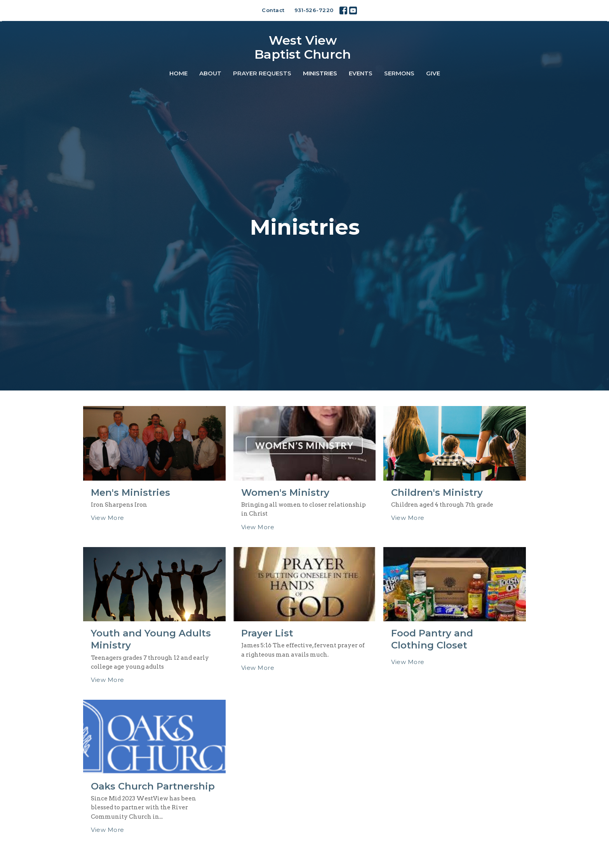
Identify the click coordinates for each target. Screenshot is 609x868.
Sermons (399, 73)
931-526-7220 (314, 10)
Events (361, 73)
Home (178, 73)
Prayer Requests (262, 73)
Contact (273, 10)
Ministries (320, 73)
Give (433, 73)
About (210, 73)
